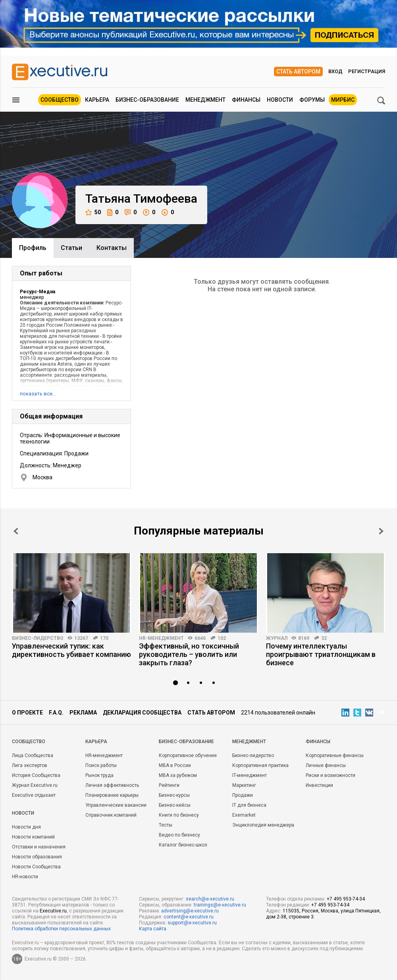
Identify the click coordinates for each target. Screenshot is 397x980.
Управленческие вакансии (116, 805)
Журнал (277, 638)
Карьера (97, 100)
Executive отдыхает (34, 795)
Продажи (243, 795)
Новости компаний (33, 837)
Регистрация (367, 71)
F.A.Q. (56, 713)
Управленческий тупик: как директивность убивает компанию (71, 650)
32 (324, 638)
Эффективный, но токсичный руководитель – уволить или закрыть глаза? (189, 654)
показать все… (38, 394)
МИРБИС (343, 100)
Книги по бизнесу (179, 815)
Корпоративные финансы (335, 755)
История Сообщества (36, 775)
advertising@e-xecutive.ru (190, 911)
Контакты (112, 248)
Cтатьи (71, 248)
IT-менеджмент (250, 775)
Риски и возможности (331, 775)
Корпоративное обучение (188, 755)
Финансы (246, 100)
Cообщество (29, 742)
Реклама (83, 713)
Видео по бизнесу (179, 835)
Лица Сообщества (33, 755)
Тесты (166, 825)
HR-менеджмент (161, 638)
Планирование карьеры (112, 795)
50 (93, 212)
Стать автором (298, 72)
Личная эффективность (112, 785)
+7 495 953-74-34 (346, 899)
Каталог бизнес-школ (183, 845)
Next (381, 531)
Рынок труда (99, 775)
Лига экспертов (30, 765)
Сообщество (60, 100)
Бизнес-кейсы (175, 805)
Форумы (312, 100)
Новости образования (37, 857)
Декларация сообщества (142, 713)
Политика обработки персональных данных (61, 929)
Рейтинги (169, 785)
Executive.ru (53, 911)
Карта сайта (153, 929)
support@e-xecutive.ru (192, 923)
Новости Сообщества (36, 867)
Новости (280, 100)
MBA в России (175, 765)
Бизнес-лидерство (38, 638)
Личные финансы (326, 765)
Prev (16, 531)
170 (104, 638)
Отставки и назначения (39, 847)
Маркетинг (244, 785)
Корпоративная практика (260, 765)
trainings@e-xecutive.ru (220, 905)
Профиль (33, 248)
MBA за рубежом (178, 775)
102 (222, 638)
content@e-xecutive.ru (189, 917)
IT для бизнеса (249, 805)
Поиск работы (101, 765)
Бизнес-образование (147, 100)
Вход (335, 71)
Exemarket (244, 815)
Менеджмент (205, 100)
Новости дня (26, 827)
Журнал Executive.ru (35, 785)
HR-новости (25, 877)
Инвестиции (319, 785)
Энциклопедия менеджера (263, 825)
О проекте (27, 713)
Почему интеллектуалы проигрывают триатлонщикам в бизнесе (321, 654)
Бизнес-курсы (174, 795)
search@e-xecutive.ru (210, 899)
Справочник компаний (111, 815)
